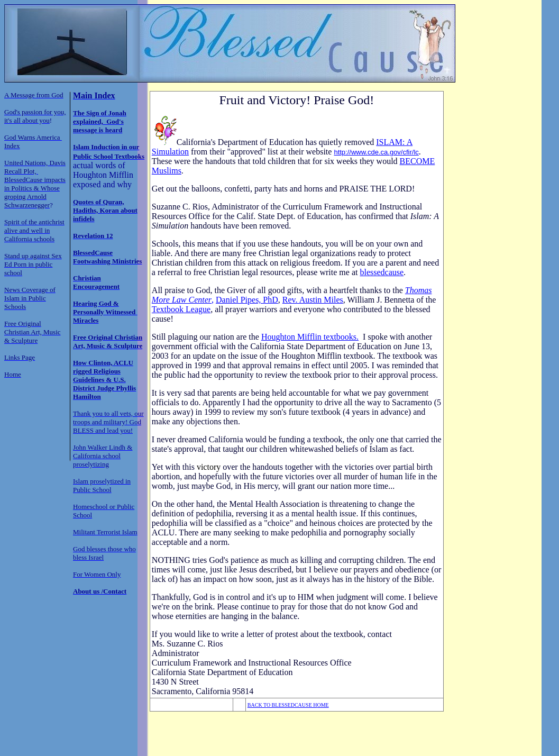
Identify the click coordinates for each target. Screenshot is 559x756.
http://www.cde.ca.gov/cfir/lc (376, 152)
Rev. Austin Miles (313, 300)
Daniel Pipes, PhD (247, 300)
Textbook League (181, 309)
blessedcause (382, 272)
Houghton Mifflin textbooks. (310, 337)
